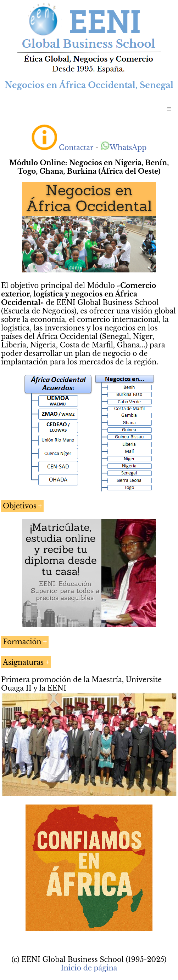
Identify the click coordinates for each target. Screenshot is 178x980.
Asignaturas (23, 662)
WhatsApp (124, 148)
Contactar (76, 148)
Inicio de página (89, 968)
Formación (22, 642)
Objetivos (20, 506)
